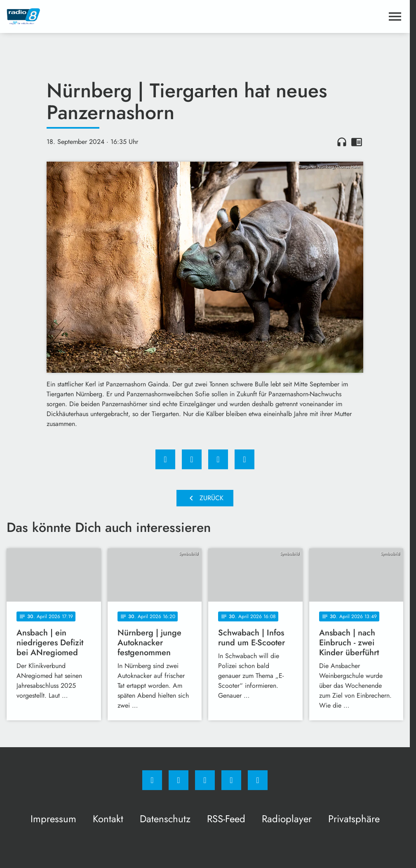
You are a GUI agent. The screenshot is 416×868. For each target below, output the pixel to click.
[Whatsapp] (205, 780)
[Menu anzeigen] (395, 16)
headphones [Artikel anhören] (342, 142)
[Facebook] (152, 780)
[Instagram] (179, 780)
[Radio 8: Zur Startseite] (106, 16)
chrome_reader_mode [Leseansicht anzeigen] (357, 142)
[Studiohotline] (231, 780)
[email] (258, 780)
